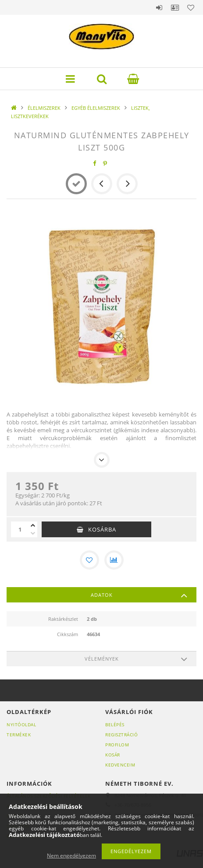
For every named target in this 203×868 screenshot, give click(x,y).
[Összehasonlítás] (114, 560)
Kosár (113, 755)
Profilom (117, 745)
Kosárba (102, 529)
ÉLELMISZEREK (44, 108)
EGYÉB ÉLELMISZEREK (96, 108)
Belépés (159, 7)
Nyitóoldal (21, 724)
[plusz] (33, 525)
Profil (175, 7)
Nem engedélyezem (71, 856)
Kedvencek (191, 7)
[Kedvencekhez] (89, 560)
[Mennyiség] (20, 529)
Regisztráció (121, 735)
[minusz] (33, 533)
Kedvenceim (120, 765)
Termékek (19, 735)
